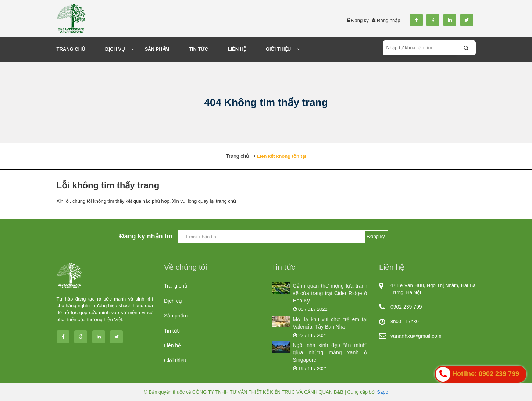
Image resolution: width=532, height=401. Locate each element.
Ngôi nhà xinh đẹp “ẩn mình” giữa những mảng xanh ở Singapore (330, 352)
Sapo (382, 392)
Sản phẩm (176, 316)
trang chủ (226, 201)
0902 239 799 (406, 307)
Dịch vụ (173, 301)
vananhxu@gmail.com (416, 336)
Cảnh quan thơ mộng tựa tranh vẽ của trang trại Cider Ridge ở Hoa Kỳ (330, 293)
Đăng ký (360, 20)
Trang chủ (176, 286)
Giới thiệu (175, 361)
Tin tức (172, 331)
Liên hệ (172, 345)
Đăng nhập (388, 20)
